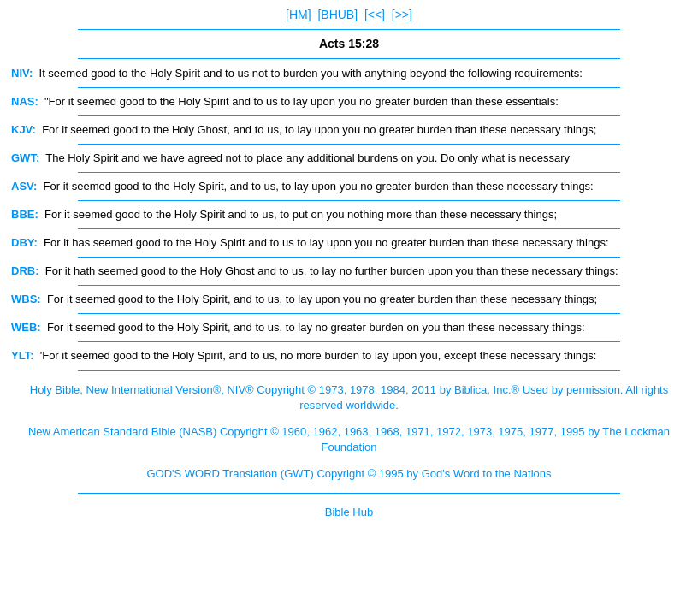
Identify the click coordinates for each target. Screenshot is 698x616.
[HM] (299, 15)
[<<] (375, 15)
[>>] (402, 15)
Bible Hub (349, 512)
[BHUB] (337, 15)
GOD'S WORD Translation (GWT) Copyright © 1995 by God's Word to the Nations (349, 474)
